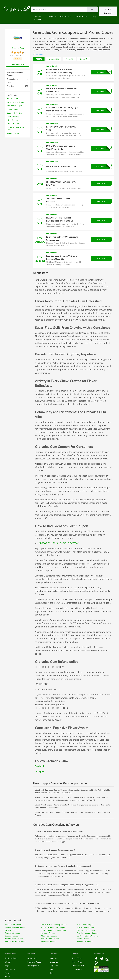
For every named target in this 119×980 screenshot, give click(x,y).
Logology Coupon (48, 933)
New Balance (10, 969)
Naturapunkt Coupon (15, 106)
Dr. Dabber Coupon (14, 117)
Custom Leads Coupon (86, 930)
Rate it (18, 59)
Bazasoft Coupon (12, 936)
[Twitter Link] (102, 958)
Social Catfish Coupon (50, 939)
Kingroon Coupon (48, 941)
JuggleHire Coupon (85, 941)
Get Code (100, 72)
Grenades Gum (18, 48)
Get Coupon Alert (17, 64)
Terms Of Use (77, 958)
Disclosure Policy (78, 966)
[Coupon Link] (73, 72)
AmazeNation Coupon (14, 939)
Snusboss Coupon (12, 933)
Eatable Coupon (13, 98)
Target (7, 966)
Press (52, 969)
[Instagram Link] (107, 958)
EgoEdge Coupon (12, 930)
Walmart (8, 962)
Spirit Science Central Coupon (53, 930)
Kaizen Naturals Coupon (16, 102)
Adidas (7, 977)
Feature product (38, 18)
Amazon (8, 973)
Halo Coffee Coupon (14, 124)
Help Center (54, 966)
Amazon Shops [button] (81, 16)
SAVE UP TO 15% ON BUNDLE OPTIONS (59, 543)
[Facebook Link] (96, 958)
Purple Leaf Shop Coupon (16, 941)
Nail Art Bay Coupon (85, 927)
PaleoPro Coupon (13, 133)
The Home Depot (11, 958)
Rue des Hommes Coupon (87, 933)
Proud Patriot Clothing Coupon (54, 925)
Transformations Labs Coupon (53, 927)
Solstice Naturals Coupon (87, 936)
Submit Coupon (108, 11)
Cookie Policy (77, 969)
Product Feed (32, 958)
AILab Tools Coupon (49, 936)
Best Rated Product (34, 962)
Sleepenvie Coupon (13, 925)
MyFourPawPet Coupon (15, 927)
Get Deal (101, 183)
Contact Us (54, 962)
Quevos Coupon (13, 109)
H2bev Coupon (12, 120)
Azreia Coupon (83, 939)
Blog (94, 16)
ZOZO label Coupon (85, 925)
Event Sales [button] (65, 16)
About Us (53, 958)
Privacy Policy (77, 962)
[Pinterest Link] (96, 963)
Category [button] (51, 16)
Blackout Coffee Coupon (16, 113)
